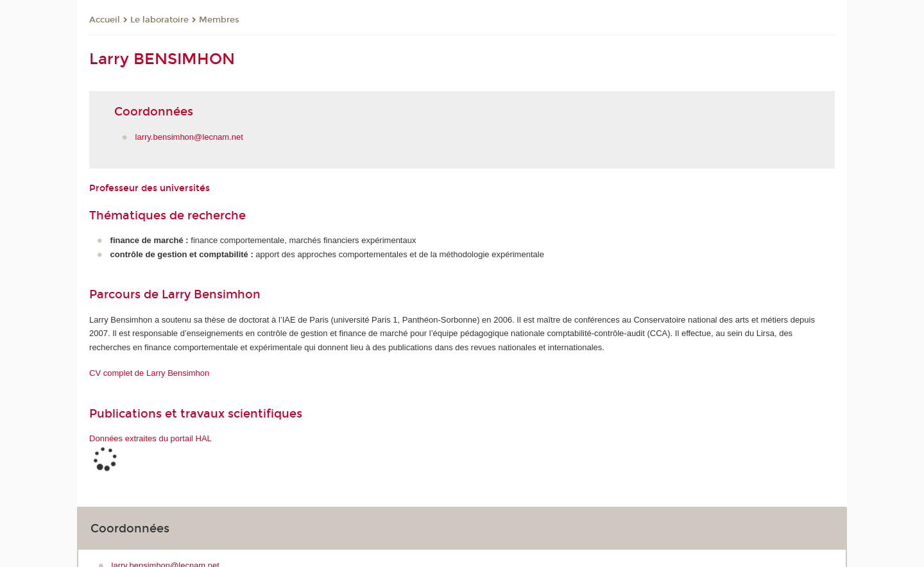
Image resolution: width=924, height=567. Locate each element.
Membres (219, 20)
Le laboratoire (159, 20)
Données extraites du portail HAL (150, 438)
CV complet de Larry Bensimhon (149, 373)
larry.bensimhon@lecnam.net (189, 137)
